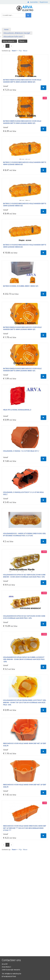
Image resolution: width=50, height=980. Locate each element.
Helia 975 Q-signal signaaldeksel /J (17, 410)
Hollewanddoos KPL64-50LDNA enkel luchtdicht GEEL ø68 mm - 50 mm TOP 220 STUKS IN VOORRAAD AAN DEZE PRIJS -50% (25, 702)
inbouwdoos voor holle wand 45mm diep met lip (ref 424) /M (25, 744)
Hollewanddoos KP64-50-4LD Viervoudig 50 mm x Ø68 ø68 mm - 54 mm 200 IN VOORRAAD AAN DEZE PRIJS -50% (24, 576)
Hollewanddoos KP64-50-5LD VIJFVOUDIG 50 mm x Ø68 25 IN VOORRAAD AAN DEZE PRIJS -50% (24, 617)
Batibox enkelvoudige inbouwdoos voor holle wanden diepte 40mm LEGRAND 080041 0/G (22, 328)
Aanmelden (33, 2)
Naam (14, 51)
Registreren (44, 2)
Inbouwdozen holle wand (13, 37)
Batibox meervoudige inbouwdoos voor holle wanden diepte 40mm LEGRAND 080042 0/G (22, 81)
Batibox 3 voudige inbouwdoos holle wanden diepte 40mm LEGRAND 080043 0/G (25, 163)
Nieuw (25, 51)
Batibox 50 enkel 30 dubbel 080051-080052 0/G (21, 286)
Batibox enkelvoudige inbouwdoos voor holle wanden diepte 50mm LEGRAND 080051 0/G (22, 370)
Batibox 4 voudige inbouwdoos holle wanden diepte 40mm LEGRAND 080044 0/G (25, 246)
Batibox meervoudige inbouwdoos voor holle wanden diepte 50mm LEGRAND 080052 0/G (22, 122)
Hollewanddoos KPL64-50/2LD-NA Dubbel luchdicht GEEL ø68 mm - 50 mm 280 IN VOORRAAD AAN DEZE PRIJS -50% (24, 659)
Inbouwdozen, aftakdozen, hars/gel (17, 33)
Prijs (20, 51)
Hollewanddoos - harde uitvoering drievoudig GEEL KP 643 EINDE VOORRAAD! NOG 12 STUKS (24, 535)
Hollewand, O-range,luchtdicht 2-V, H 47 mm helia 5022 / (23, 493)
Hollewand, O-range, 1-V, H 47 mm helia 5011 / (21, 451)
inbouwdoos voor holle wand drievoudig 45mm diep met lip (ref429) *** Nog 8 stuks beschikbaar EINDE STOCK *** (25, 828)
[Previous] (4, 46)
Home (6, 29)
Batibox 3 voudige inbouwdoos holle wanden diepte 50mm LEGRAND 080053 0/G (25, 205)
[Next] (11, 46)
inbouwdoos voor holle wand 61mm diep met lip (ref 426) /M (25, 786)
